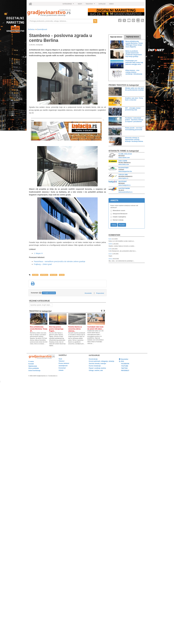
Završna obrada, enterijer (97, 364)
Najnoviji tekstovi (116, 37)
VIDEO (111, 4)
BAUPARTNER (123, 168)
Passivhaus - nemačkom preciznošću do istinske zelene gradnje (60, 261)
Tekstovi (62, 361)
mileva (111, 259)
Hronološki (88, 293)
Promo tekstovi (64, 363)
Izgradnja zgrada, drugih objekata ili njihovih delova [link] (41, 305)
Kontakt (31, 364)
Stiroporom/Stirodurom (120, 214)
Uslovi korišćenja (34, 371)
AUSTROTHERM (124, 188)
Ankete (61, 370)
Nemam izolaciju (118, 220)
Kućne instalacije (95, 366)
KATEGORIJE (69, 4)
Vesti (60, 359)
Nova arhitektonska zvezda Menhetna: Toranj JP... (39, 329)
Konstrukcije (93, 359)
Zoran (110, 254)
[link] (56, 13)
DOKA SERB (123, 161)
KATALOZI (102, 4)
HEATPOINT (123, 182)
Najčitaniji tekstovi (133, 37)
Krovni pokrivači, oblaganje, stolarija (101, 361)
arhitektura (44, 275)
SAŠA (110, 244)
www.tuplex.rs (123, 178)
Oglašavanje (33, 366)
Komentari (114, 235)
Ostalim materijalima (119, 217)
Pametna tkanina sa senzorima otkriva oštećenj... (75, 329)
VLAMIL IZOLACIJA (125, 154)
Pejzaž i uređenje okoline (97, 368)
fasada (62, 275)
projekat (35, 275)
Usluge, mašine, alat (96, 370)
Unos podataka (34, 368)
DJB (110, 249)
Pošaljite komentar (49, 293)
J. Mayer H (38, 253)
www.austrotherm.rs (125, 192)
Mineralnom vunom (119, 211)
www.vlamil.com (124, 158)
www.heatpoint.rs (124, 185)
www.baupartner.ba (125, 171)
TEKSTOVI (91, 4)
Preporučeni (100, 293)
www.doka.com (124, 164)
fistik (110, 239)
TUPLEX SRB (123, 175)
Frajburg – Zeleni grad (43, 264)
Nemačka (54, 275)
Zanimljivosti (42, 29)
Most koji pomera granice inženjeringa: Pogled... (56, 329)
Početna (31, 29)
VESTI (80, 4)
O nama (31, 361)
